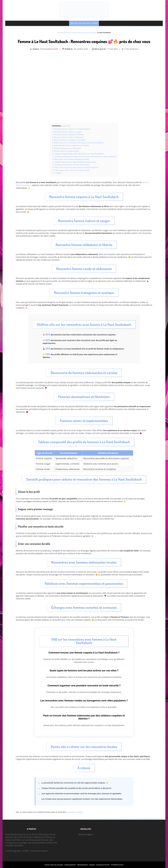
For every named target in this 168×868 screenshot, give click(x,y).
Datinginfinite (70, 865)
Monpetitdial (82, 865)
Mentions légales (86, 834)
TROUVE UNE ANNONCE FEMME (84, 23)
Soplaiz (92, 865)
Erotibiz (26, 851)
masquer (66, 126)
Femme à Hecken (75, 812)
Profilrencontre (117, 865)
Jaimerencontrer (103, 865)
